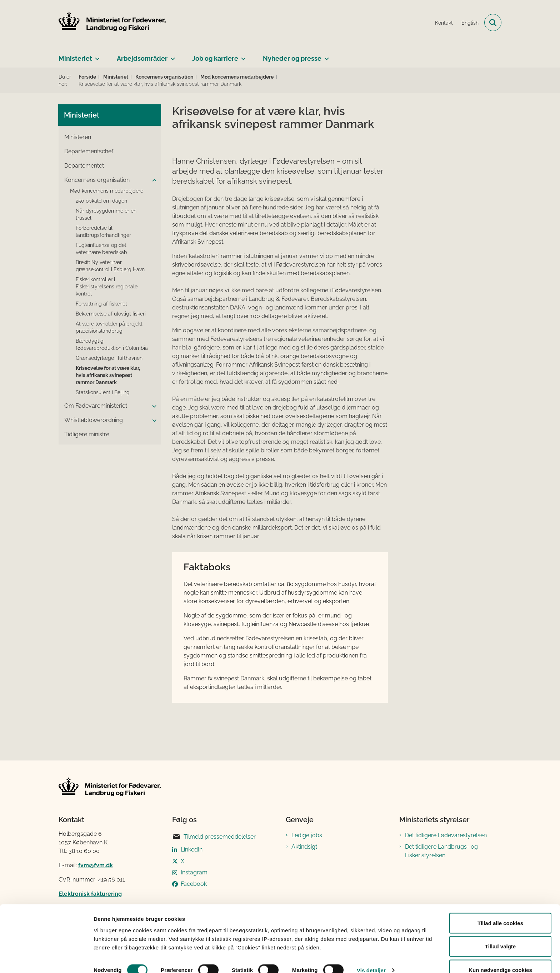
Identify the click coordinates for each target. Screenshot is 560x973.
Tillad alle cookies (500, 907)
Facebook (194, 884)
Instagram (194, 872)
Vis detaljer (371, 955)
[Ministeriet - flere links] (96, 56)
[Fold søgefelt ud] (493, 23)
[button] (152, 180)
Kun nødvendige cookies (500, 954)
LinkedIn (192, 850)
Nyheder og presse (292, 58)
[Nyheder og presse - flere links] (325, 56)
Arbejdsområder (142, 58)
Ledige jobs (307, 835)
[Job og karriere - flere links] (242, 56)
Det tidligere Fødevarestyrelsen (446, 835)
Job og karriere (215, 58)
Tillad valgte (500, 931)
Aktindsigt (304, 847)
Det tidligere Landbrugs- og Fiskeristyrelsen (441, 851)
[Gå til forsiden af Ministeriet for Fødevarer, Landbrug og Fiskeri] (112, 23)
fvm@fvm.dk (96, 865)
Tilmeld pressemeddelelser (214, 837)
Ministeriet (75, 58)
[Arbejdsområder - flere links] (171, 56)
